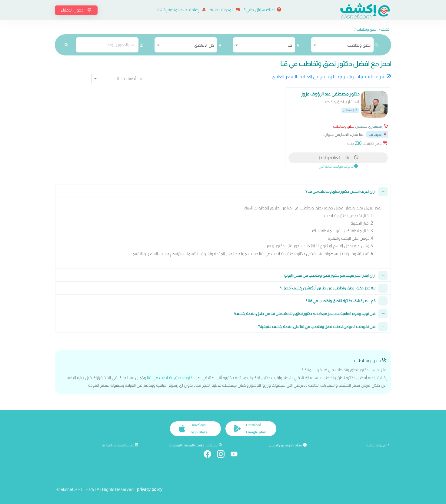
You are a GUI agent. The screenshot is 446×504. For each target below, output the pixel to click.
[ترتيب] (114, 78)
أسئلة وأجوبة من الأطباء (288, 445)
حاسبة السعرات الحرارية (120, 445)
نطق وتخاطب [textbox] (359, 45)
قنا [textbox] (290, 45)
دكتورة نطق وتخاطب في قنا (171, 378)
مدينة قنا (378, 134)
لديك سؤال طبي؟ (263, 10)
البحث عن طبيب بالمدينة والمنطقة (196, 445)
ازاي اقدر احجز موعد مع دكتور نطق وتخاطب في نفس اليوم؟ (330, 275)
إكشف (386, 29)
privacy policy (150, 489)
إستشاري (350, 110)
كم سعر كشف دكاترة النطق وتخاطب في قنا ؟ (341, 301)
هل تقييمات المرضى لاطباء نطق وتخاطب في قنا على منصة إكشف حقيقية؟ (317, 327)
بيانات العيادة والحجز (338, 158)
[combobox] (342, 45)
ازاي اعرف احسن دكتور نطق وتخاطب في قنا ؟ (340, 191)
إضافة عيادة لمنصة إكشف (181, 10)
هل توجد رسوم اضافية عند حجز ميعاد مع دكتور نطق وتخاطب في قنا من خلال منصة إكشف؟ (305, 314)
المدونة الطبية (225, 10)
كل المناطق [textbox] (204, 45)
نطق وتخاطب (366, 29)
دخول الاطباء (76, 10)
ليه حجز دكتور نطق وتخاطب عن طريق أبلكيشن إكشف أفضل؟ (328, 288)
